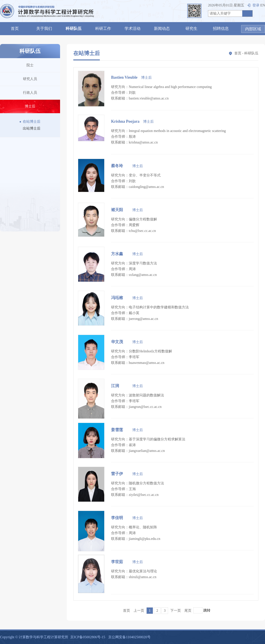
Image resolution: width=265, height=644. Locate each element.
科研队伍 (74, 29)
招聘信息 (221, 29)
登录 (253, 5)
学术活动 (132, 29)
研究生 (191, 29)
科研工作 (103, 29)
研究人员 (30, 79)
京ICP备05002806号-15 (88, 637)
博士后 (30, 106)
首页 (15, 29)
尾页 (188, 611)
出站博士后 (30, 128)
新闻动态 (162, 29)
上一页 (139, 611)
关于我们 (44, 29)
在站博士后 (30, 121)
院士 (30, 65)
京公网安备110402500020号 (129, 637)
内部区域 (253, 29)
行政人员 (30, 93)
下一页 (176, 611)
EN (263, 5)
